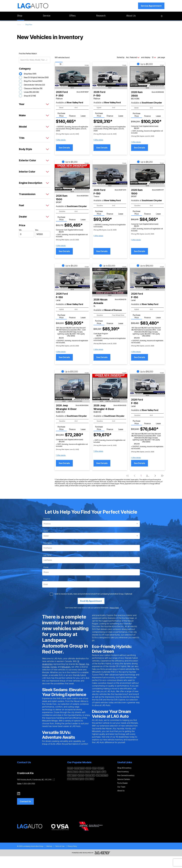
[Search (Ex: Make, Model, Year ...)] (35, 60)
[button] (151, 6)
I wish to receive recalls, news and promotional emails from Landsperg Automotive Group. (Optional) (93, 594)
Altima (88, 768)
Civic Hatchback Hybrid (76, 779)
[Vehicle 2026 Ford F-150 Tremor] (110, 174)
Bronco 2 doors (73, 772)
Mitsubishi (66, 667)
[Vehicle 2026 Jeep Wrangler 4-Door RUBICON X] (72, 387)
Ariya (94, 768)
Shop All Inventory (124, 768)
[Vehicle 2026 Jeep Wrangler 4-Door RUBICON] (110, 387)
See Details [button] (64, 148)
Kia (88, 664)
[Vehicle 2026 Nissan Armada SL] (110, 281)
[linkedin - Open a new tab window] (19, 794)
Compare (87, 65)
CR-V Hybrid (72, 775)
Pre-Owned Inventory (126, 775)
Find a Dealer (123, 783)
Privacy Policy (72, 846)
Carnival (81, 775)
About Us (121, 791)
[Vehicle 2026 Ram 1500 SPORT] (72, 177)
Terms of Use (60, 846)
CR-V (104, 772)
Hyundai (46, 667)
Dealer (46, 531)
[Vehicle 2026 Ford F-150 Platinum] (110, 76)
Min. (20, 230)
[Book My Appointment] (91, 601)
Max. (37, 230)
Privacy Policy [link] (114, 608)
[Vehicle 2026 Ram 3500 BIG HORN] (147, 76)
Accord (70, 768)
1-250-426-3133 (29, 784)
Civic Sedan (90, 779)
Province (47, 519)
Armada (101, 768)
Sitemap (49, 846)
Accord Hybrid (79, 768)
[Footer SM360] (102, 853)
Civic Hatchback (102, 775)
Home (19, 25)
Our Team (121, 787)
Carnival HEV (90, 775)
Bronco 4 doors (85, 772)
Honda (54, 667)
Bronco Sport (96, 772)
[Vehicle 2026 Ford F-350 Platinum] (72, 76)
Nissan (82, 664)
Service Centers (124, 779)
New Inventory (123, 772)
